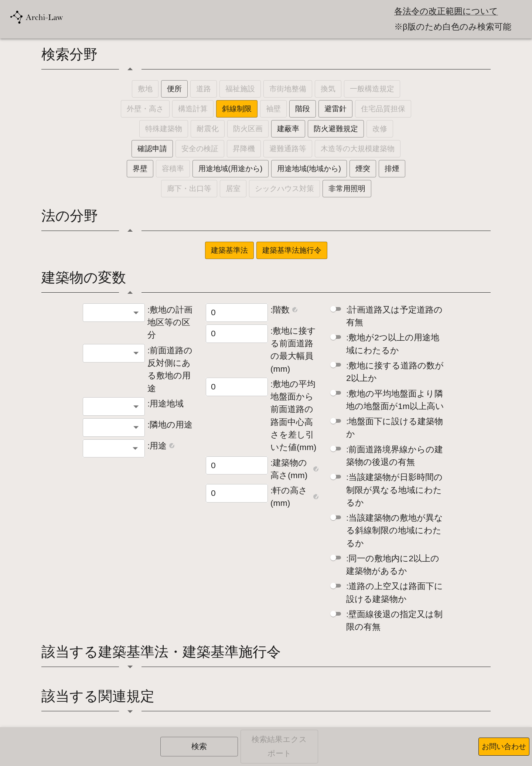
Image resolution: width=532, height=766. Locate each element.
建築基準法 (229, 250)
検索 (199, 746)
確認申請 (152, 149)
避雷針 (335, 109)
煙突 (363, 168)
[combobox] (114, 313)
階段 (303, 109)
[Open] (135, 448)
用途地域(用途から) (230, 168)
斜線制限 (237, 109)
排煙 (392, 168)
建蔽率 (288, 129)
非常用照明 (347, 188)
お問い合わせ (504, 746)
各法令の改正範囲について (446, 11)
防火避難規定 (336, 129)
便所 (174, 89)
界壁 (140, 168)
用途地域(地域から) (309, 168)
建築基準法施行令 (292, 250)
